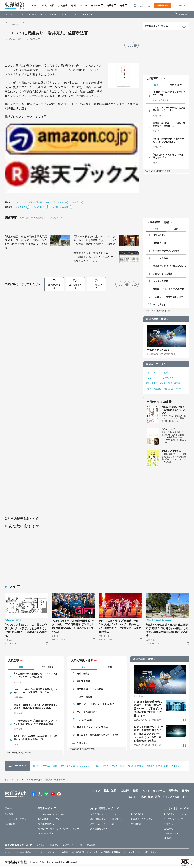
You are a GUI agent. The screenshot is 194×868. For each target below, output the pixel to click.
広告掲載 (91, 845)
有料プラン (169, 824)
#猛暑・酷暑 (166, 383)
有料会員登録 (163, 6)
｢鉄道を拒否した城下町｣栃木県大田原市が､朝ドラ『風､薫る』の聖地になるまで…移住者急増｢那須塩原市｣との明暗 (26, 242)
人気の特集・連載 (158, 222)
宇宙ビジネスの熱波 (163, 274)
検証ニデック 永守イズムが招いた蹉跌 (170, 266)
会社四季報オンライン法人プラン (107, 819)
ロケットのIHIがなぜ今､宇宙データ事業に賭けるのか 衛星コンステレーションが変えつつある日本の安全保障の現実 (149, 734)
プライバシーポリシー (45, 852)
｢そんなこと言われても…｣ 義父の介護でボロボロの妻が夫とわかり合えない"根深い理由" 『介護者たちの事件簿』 (26, 630)
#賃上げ (158, 389)
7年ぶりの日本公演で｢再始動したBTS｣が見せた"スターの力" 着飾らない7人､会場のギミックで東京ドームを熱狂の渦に (120, 626)
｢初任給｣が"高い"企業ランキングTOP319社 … (169, 93)
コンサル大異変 (160, 281)
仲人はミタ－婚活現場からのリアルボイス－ (170, 297)
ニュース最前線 (160, 258)
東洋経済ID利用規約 (110, 852)
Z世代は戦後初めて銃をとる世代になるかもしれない (173, 410)
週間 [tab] (176, 229)
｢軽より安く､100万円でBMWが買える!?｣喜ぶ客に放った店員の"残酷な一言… (37, 738)
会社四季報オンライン (49, 819)
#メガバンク (39, 207)
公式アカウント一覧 (72, 845)
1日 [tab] (156, 229)
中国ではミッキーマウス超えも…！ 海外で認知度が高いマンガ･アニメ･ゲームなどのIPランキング (95, 257)
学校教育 (9, 814)
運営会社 (41, 845)
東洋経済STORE (46, 824)
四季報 (110, 6)
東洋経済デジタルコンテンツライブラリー (58, 829)
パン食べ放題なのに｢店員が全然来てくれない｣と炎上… (169, 140)
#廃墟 (177, 383)
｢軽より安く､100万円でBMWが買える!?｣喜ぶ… (168, 156)
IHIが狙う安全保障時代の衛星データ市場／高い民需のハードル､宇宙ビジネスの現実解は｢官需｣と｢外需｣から (148, 709)
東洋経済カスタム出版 (141, 819)
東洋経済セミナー (99, 829)
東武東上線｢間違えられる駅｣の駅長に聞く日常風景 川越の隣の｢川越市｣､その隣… (36, 706)
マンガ (83, 6)
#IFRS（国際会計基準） (33, 202)
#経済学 (75, 202)
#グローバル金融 (60, 207)
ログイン (181, 6)
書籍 (122, 6)
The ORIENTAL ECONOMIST (52, 814)
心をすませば (168, 429)
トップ (35, 6)
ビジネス (11, 14)
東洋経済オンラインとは (157, 26)
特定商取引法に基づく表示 (84, 852)
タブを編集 (183, 14)
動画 (74, 6)
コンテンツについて (173, 819)
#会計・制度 (58, 202)
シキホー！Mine (45, 833)
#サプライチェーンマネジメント (162, 378)
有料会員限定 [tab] (176, 85)
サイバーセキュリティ (15, 819)
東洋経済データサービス (102, 824)
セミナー (95, 6)
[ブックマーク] (128, 45)
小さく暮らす (159, 305)
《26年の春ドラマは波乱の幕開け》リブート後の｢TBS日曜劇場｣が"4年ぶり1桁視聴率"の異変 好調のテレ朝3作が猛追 (73, 626)
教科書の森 (136, 824)
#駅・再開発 (152, 383)
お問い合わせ (151, 852)
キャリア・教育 (48, 14)
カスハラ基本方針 (132, 852)
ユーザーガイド (171, 833)
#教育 (149, 389)
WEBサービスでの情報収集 (18, 852)
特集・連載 (48, 6)
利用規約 (168, 838)
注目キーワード (155, 364)
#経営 (149, 373)
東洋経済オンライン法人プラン (105, 814)
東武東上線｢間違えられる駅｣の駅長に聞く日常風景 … (169, 125)
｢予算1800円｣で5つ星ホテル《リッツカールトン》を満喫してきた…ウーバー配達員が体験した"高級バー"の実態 (95, 240)
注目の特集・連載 (156, 319)
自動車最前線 (159, 243)
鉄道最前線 (10, 824)
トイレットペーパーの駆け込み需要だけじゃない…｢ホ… (169, 109)
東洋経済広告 (137, 814)
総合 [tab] (156, 85)
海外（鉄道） (159, 235)
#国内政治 (168, 389)
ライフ (63, 14)
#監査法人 (21, 207)
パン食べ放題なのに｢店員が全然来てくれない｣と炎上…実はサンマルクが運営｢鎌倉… (35, 722)
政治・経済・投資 (28, 14)
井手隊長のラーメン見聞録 (166, 251)
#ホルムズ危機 (161, 373)
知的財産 (64, 852)
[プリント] (135, 45)
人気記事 (63, 6)
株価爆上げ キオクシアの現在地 (168, 289)
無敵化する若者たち (171, 451)
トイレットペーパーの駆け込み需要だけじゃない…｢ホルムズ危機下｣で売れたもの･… (36, 691)
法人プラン (169, 829)
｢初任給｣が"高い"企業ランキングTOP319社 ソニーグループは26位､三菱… (37, 675)
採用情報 (54, 845)
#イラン (180, 389)
